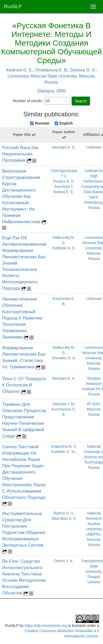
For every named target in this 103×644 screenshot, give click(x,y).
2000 (61, 91)
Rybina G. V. (64, 513)
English (66, 123)
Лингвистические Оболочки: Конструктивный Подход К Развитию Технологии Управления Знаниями (22, 318)
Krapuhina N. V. (64, 446)
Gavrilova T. (64, 187)
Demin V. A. (64, 561)
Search (81, 101)
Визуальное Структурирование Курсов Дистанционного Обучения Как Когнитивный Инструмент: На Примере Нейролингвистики (22, 196)
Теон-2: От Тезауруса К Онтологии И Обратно (24, 385)
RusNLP (13, 7)
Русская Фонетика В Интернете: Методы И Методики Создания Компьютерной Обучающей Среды (51, 43)
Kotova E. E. (64, 192)
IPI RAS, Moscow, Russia (94, 409)
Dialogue (46, 91)
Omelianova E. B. (52, 70)
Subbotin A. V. (64, 248)
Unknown (94, 147)
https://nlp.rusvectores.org (46, 626)
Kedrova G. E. (20, 70)
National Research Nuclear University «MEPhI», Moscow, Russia (94, 529)
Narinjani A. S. (64, 147)
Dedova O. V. (83, 70)
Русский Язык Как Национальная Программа (20, 154)
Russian (42, 123)
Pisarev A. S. (64, 181)
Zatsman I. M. (64, 404)
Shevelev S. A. (64, 358)
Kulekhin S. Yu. (64, 452)
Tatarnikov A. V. (64, 518)
